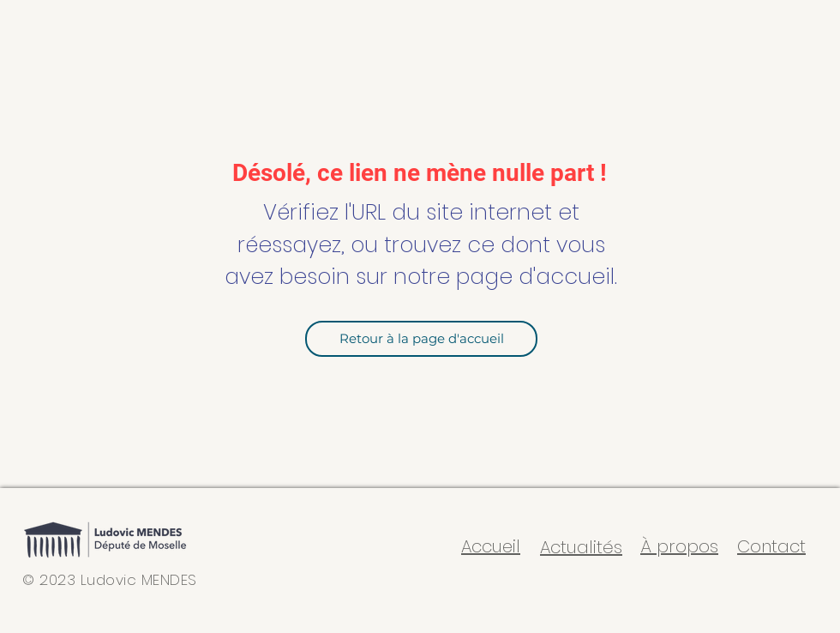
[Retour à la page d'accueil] (421, 339)
